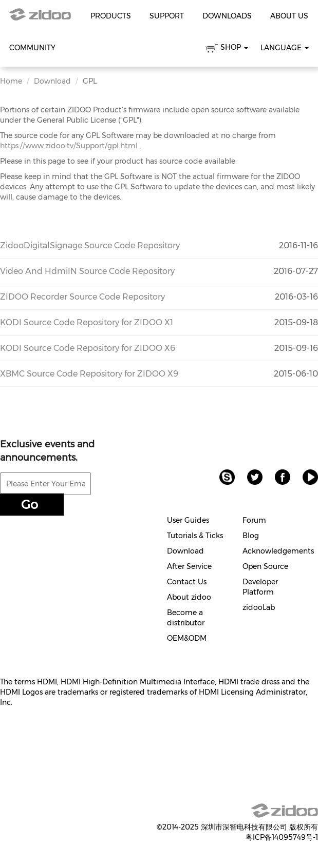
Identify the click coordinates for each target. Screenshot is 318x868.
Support (167, 16)
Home (11, 81)
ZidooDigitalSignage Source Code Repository (90, 245)
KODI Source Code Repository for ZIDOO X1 (87, 322)
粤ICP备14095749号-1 (282, 837)
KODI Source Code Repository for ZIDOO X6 (88, 348)
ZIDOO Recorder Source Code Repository (82, 297)
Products (111, 16)
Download (52, 81)
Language (285, 48)
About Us (289, 16)
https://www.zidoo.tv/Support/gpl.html (69, 146)
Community (32, 48)
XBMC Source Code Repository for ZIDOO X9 (89, 374)
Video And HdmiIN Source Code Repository (87, 271)
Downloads (227, 16)
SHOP (227, 49)
